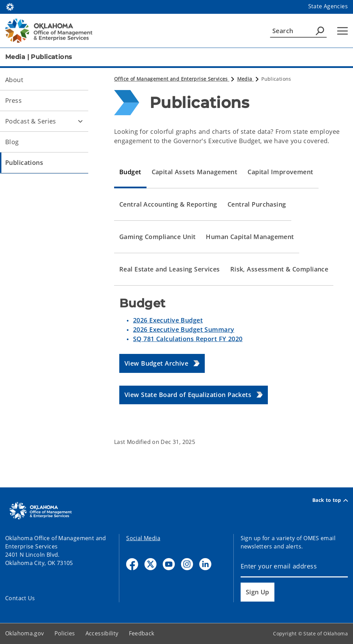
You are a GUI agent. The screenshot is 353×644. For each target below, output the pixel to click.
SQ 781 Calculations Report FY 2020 (188, 339)
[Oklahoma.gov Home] (10, 6)
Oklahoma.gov (25, 633)
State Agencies (328, 6)
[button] (162, 363)
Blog (12, 142)
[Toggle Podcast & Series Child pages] (80, 121)
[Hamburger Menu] (342, 31)
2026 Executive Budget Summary (184, 329)
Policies (65, 633)
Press (13, 100)
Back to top (330, 500)
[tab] (130, 172)
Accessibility (102, 633)
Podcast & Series (31, 121)
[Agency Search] (320, 31)
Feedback (142, 633)
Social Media (143, 538)
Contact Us (20, 598)
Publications (24, 162)
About (14, 80)
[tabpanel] (231, 357)
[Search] (298, 31)
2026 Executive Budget (168, 320)
